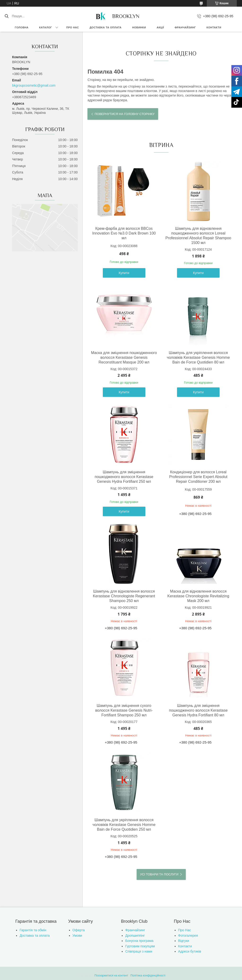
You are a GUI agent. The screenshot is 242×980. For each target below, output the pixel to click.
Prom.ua (143, 971)
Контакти (214, 27)
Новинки (139, 27)
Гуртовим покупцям (140, 946)
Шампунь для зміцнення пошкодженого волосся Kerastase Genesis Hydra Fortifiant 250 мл (124, 477)
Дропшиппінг (135, 936)
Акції (160, 27)
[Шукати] (6, 16)
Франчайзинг (185, 27)
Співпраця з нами (139, 951)
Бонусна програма (139, 941)
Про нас (73, 27)
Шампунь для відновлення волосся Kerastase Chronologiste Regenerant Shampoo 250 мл (124, 596)
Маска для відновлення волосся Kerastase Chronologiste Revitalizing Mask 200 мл (198, 596)
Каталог (45, 27)
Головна (22, 27)
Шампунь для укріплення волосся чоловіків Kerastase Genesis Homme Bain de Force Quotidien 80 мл (198, 357)
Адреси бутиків (190, 951)
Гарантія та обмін (33, 930)
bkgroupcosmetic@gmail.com (34, 85)
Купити (124, 273)
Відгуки (184, 941)
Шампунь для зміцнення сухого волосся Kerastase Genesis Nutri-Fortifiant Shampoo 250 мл (124, 710)
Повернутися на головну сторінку (124, 114)
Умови (77, 936)
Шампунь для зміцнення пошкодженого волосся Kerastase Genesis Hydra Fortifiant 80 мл (198, 710)
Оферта (79, 930)
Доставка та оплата (106, 27)
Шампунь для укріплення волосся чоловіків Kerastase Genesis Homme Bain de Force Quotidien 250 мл (124, 825)
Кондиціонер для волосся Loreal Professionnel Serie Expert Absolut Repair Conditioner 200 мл (198, 477)
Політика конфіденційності (148, 976)
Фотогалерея (188, 936)
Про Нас (185, 930)
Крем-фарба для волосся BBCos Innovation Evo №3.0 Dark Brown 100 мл (124, 233)
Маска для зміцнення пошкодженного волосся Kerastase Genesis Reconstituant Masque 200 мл (124, 357)
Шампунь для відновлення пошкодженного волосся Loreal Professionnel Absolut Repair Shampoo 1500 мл (198, 236)
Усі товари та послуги (159, 874)
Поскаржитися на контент (111, 976)
